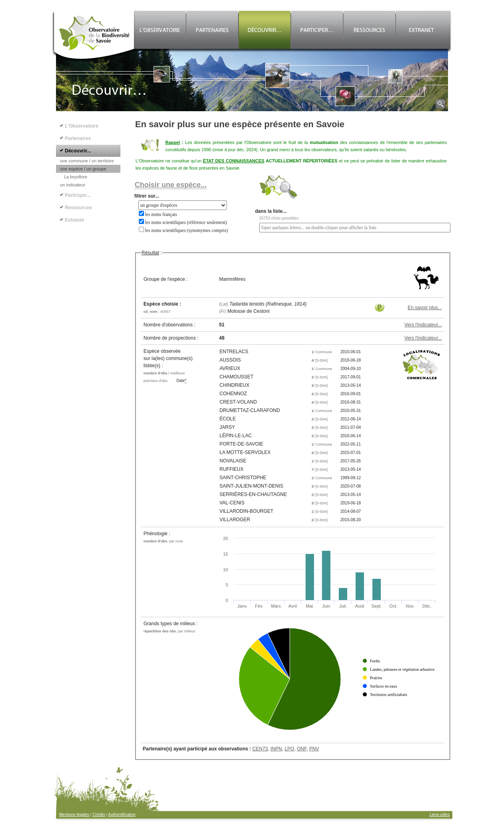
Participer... (78, 195)
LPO (290, 749)
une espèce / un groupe (83, 169)
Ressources (78, 208)
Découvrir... (78, 151)
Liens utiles (440, 815)
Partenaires (78, 138)
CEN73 (260, 749)
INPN (276, 749)
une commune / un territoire (87, 161)
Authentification (122, 815)
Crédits (99, 815)
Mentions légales (74, 815)
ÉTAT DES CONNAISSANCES (234, 161)
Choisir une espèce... (171, 185)
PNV (314, 749)
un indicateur (73, 185)
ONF (302, 749)
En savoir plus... (425, 308)
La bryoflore (76, 177)
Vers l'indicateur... (423, 325)
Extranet (74, 220)
